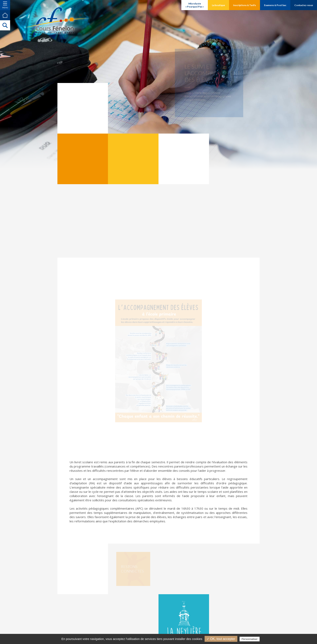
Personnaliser (250, 639)
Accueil (189, 87)
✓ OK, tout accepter (221, 639)
